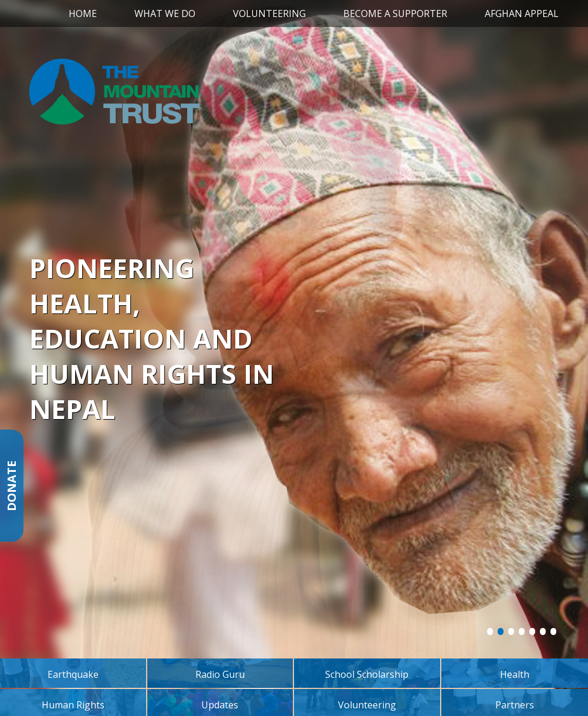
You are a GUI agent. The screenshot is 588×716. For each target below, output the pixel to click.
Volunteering (269, 13)
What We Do (165, 13)
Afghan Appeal (522, 13)
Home (83, 13)
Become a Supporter (395, 13)
